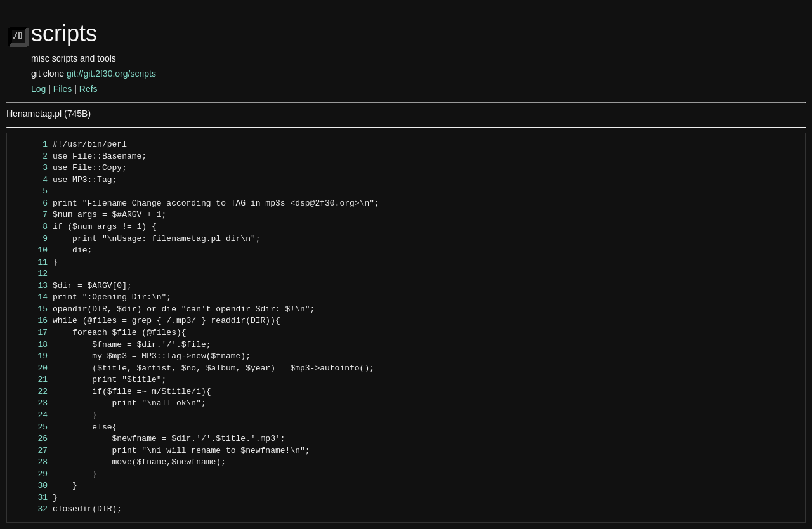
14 (31, 297)
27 (31, 451)
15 (31, 310)
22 (31, 392)
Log (38, 89)
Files (63, 89)
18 (31, 345)
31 (31, 498)
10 (31, 251)
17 (31, 333)
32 (31, 509)
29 (31, 474)
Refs (88, 89)
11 (31, 263)
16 (31, 321)
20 (31, 369)
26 (31, 439)
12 (31, 274)
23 (31, 403)
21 (31, 380)
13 (31, 286)
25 (31, 428)
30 (31, 486)
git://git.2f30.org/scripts (111, 74)
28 (31, 462)
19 (31, 356)
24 (31, 415)
